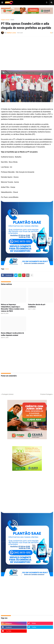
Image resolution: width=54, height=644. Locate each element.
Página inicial (5, 20)
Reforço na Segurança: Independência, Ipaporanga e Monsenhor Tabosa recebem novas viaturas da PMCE (13, 308)
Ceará (12, 20)
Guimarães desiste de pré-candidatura (37, 306)
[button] (2, 3)
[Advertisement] (25, 52)
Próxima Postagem (46, 394)
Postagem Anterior (8, 394)
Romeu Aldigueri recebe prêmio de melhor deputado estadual (12, 334)
